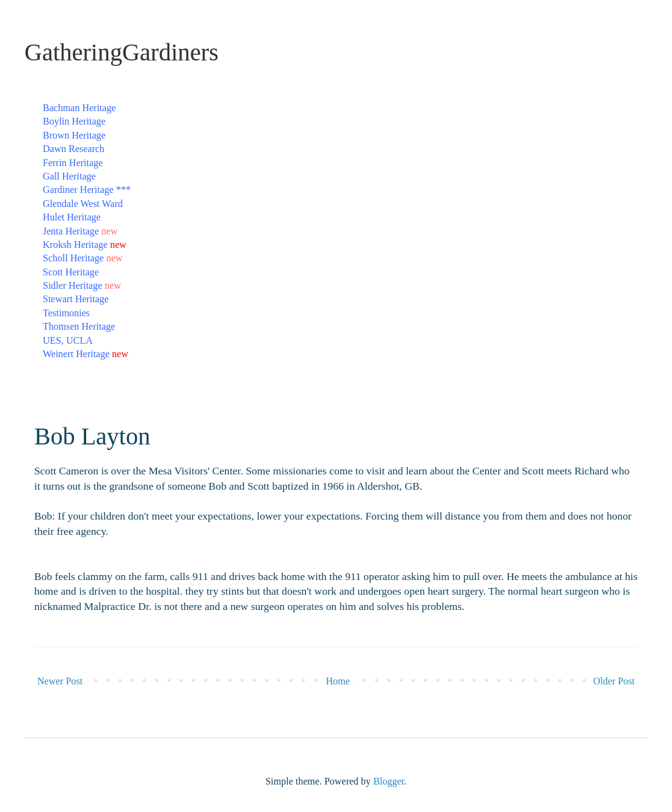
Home (338, 681)
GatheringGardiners (122, 52)
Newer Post (60, 681)
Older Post (614, 681)
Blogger (389, 781)
